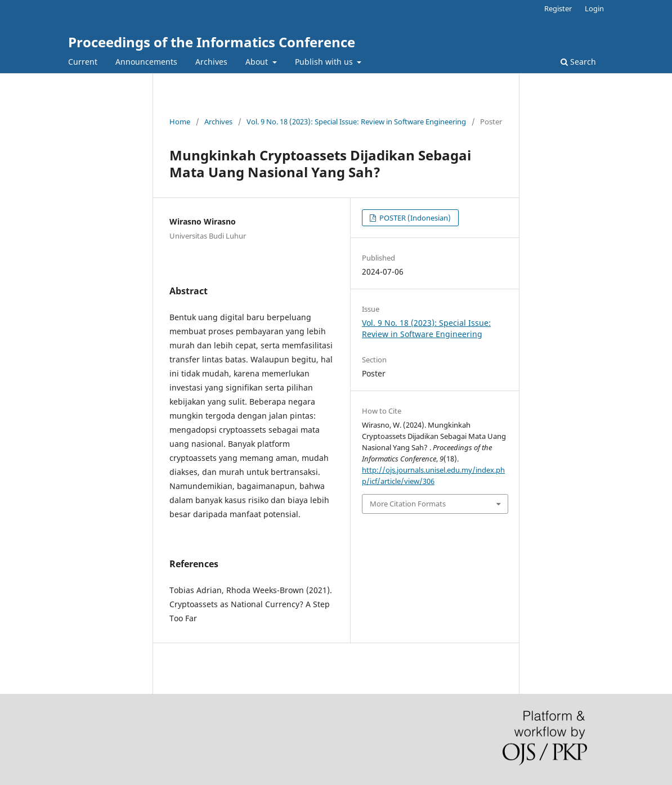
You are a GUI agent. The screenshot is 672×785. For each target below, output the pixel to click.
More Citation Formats (408, 504)
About (258, 62)
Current (83, 62)
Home (180, 122)
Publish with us (325, 62)
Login (594, 8)
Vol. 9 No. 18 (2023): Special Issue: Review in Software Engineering (356, 122)
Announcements (146, 62)
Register (558, 8)
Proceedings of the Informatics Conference (212, 42)
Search (578, 62)
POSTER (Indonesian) (414, 218)
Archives (211, 62)
